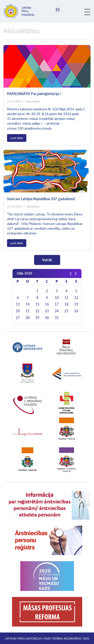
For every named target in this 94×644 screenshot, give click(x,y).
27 (18, 318)
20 (18, 311)
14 (28, 304)
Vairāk (47, 260)
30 (47, 318)
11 (66, 298)
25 (66, 311)
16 (47, 304)
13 (18, 304)
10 (57, 298)
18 (66, 304)
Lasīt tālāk (17, 138)
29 (37, 318)
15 (37, 304)
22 (37, 311)
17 (57, 304)
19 (76, 304)
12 (76, 298)
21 (28, 311)
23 (47, 311)
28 (28, 318)
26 (76, 311)
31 (57, 318)
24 (57, 311)
